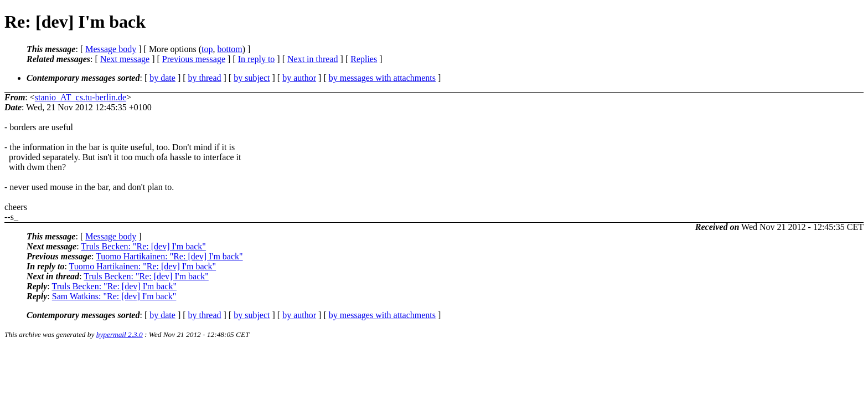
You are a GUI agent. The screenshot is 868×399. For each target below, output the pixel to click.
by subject (252, 78)
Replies (364, 59)
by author (299, 78)
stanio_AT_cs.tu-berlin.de (81, 97)
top (207, 49)
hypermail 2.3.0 (120, 334)
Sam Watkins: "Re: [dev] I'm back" (114, 296)
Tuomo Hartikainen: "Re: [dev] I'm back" (169, 256)
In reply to (257, 59)
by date (162, 78)
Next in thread (313, 59)
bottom (229, 49)
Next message (125, 59)
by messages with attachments (382, 78)
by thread (205, 78)
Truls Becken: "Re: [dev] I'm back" (143, 246)
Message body (111, 49)
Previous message (194, 59)
